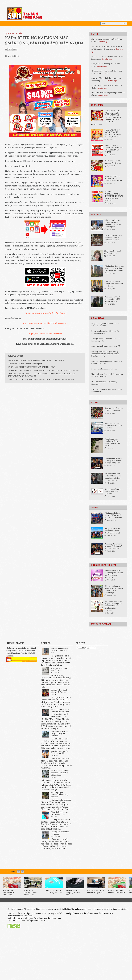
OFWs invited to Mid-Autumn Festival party (114, 162)
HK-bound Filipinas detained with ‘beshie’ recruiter (113, 426)
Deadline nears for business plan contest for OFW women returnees (114, 574)
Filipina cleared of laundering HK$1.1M (54, 891)
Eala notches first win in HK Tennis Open (114, 409)
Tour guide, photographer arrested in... (30, 893)
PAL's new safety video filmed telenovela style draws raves (114, 238)
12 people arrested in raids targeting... (96, 891)
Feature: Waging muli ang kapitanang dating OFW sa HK (107, 362)
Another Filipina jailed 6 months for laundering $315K (106, 79)
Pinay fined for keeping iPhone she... (73, 893)
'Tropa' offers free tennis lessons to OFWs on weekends (113, 531)
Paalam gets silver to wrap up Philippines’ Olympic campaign (113, 460)
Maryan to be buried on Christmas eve (113, 252)
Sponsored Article (14, 33)
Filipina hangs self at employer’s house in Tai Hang (105, 325)
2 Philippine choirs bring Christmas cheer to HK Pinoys (114, 284)
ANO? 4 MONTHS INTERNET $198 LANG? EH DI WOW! (113, 178)
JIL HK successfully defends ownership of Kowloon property (60, 774)
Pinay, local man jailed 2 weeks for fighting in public (105, 332)
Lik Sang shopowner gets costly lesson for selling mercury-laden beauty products (105, 354)
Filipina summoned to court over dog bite (59, 651)
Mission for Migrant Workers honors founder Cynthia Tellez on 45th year (114, 223)
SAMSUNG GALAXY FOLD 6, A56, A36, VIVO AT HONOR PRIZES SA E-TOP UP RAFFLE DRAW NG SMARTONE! (114, 116)
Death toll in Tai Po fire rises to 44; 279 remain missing (113, 299)
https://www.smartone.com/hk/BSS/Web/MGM (45, 313)
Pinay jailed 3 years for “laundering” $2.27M (59, 814)
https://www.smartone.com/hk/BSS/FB (45, 333)
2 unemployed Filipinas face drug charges (59, 795)
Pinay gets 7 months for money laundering (60, 834)
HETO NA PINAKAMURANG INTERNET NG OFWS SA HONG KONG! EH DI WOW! (114, 196)
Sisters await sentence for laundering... (8, 893)
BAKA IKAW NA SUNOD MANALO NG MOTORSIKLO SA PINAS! (114, 149)
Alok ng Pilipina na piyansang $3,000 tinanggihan (107, 390)
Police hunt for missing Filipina (104, 369)
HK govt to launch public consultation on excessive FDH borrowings (114, 589)
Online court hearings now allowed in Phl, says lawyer (114, 491)
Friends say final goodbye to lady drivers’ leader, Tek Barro (112, 442)
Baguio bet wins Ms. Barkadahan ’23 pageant (60, 753)
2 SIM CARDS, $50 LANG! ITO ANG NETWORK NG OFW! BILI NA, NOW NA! (113, 133)
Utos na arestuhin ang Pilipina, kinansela (104, 383)
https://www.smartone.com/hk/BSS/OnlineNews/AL (45, 323)
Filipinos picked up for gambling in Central (60, 734)
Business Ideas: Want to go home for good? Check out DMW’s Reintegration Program (114, 606)
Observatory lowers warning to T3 (106, 346)
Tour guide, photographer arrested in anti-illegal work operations (107, 48)
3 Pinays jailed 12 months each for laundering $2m (105, 340)
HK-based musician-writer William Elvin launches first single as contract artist (113, 477)
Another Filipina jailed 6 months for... (117, 891)
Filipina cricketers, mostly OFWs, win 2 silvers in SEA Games (113, 515)
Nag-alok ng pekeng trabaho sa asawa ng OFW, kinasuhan (107, 375)
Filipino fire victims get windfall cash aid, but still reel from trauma (114, 268)
